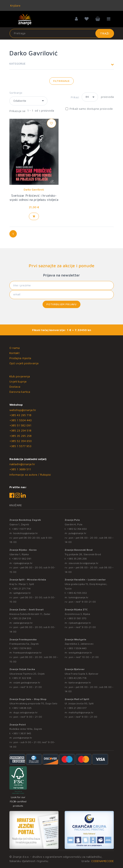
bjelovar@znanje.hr (80, 682)
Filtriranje (62, 81)
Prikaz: (75, 97)
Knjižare (15, 5)
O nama (15, 348)
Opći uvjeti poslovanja (24, 363)
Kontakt (14, 353)
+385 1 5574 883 (22, 648)
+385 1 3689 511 (20, 469)
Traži (105, 33)
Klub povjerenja (20, 376)
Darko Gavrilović (34, 190)
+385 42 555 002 (77, 593)
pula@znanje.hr (77, 533)
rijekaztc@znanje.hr (80, 623)
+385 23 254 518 (20, 430)
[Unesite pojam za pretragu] (62, 33)
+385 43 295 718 (20, 415)
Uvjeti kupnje (18, 381)
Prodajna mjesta (20, 358)
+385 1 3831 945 (21, 733)
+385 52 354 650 (21, 441)
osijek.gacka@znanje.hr (27, 682)
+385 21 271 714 (21, 589)
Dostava (15, 387)
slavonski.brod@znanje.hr (84, 563)
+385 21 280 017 (77, 708)
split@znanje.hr (22, 593)
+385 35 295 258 (20, 436)
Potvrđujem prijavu (62, 304)
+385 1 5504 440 (21, 420)
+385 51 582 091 (20, 425)
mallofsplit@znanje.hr (81, 712)
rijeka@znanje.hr (23, 563)
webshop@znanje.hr (23, 410)
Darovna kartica (20, 392)
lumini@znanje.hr (78, 597)
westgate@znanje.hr (80, 653)
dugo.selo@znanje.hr (25, 712)
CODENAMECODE (103, 861)
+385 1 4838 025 (22, 708)
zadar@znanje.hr (23, 623)
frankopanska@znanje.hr (28, 653)
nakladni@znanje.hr (22, 464)
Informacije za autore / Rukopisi (30, 475)
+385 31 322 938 (22, 678)
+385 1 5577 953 (20, 446)
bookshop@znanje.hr (26, 533)
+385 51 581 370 (77, 618)
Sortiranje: (16, 93)
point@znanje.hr (23, 738)
